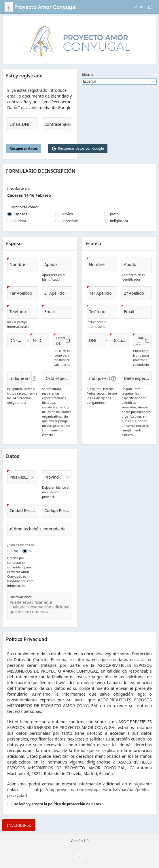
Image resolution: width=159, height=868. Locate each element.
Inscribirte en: (18, 188)
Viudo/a (20, 221)
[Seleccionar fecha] (68, 340)
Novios (67, 214)
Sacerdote (70, 221)
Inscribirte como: (24, 207)
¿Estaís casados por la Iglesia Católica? (22, 545)
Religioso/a (119, 221)
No (16, 551)
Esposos (20, 214)
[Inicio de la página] (79, 858)
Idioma (88, 74)
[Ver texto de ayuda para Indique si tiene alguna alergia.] (34, 378)
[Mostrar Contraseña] (68, 124)
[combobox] (17, 340)
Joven (114, 214)
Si (30, 551)
